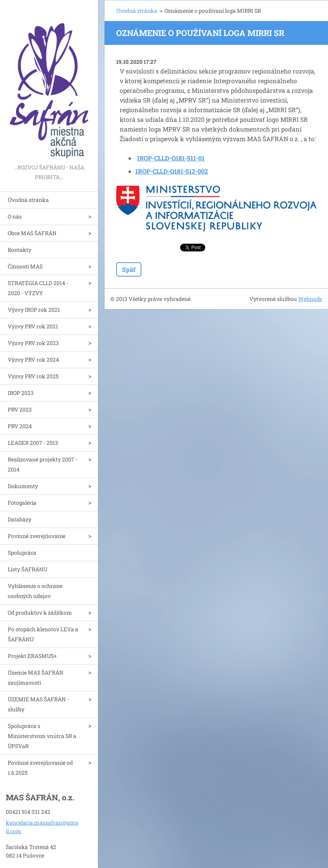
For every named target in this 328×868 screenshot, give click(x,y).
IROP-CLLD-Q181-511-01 (171, 158)
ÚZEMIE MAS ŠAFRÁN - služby (38, 704)
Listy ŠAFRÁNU (27, 569)
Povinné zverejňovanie (37, 536)
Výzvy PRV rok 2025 (33, 376)
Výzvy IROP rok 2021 (34, 310)
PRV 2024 (20, 426)
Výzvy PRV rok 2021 (33, 326)
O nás (15, 216)
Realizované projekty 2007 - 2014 (43, 464)
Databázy (20, 519)
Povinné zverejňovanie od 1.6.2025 (40, 768)
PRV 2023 (20, 409)
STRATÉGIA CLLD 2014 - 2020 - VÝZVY (38, 288)
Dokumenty (23, 486)
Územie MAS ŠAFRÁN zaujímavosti (36, 677)
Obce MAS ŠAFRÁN (32, 233)
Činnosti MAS (25, 266)
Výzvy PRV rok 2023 (33, 343)
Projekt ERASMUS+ (32, 656)
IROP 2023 (21, 393)
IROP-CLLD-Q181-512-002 (172, 171)
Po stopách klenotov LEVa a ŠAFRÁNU (43, 634)
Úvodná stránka (28, 200)
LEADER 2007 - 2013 (33, 443)
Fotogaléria (22, 503)
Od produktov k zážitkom (40, 613)
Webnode (310, 299)
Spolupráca (22, 553)
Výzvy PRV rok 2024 (33, 360)
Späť (129, 269)
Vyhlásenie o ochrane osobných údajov (35, 591)
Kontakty (20, 250)
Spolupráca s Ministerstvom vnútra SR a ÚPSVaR (42, 736)
